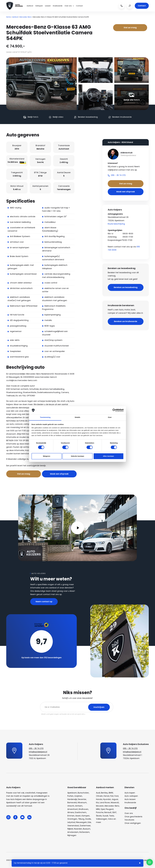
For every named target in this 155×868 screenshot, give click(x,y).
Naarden (78, 829)
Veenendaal (73, 826)
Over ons (69, 6)
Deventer (82, 799)
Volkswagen (102, 819)
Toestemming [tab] (45, 417)
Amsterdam (73, 832)
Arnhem (79, 806)
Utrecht (71, 806)
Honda (99, 799)
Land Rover (105, 803)
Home (9, 17)
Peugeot (110, 809)
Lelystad (71, 822)
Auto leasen (130, 799)
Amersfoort (73, 809)
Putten (70, 796)
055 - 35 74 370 (36, 748)
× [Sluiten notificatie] (140, 863)
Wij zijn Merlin (144, 860)
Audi (98, 793)
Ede (89, 822)
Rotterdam (84, 832)
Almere (71, 812)
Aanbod (30, 6)
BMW (111, 793)
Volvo (110, 819)
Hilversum (82, 803)
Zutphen (78, 796)
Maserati (115, 803)
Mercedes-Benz (26, 17)
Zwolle (88, 819)
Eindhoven (83, 809)
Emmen (71, 816)
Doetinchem (81, 812)
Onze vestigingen (133, 823)
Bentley (104, 793)
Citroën (99, 796)
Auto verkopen (131, 796)
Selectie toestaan (78, 456)
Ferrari (107, 796)
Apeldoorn (72, 793)
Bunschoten (83, 793)
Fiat (112, 796)
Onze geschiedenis (133, 817)
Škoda (99, 816)
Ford (116, 796)
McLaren (100, 806)
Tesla (112, 816)
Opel (103, 809)
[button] (150, 862)
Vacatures (129, 820)
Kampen (86, 816)
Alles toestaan (108, 456)
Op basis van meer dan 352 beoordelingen (41, 658)
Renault (108, 812)
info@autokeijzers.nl (38, 752)
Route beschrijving (116, 224)
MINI (98, 809)
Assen (78, 816)
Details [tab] (77, 417)
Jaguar (115, 799)
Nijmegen (72, 835)
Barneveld (72, 803)
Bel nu (49, 466)
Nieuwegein (81, 822)
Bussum (87, 829)
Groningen (72, 819)
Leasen (48, 6)
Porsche (100, 812)
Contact (79, 6)
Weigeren (47, 456)
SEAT (114, 812)
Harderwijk (72, 799)
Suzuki (105, 816)
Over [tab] (110, 417)
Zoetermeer (85, 826)
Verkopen (39, 6)
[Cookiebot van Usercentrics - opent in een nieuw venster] (114, 410)
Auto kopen (130, 793)
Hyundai (107, 799)
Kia (97, 803)
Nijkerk (70, 829)
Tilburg (81, 819)
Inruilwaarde (58, 6)
